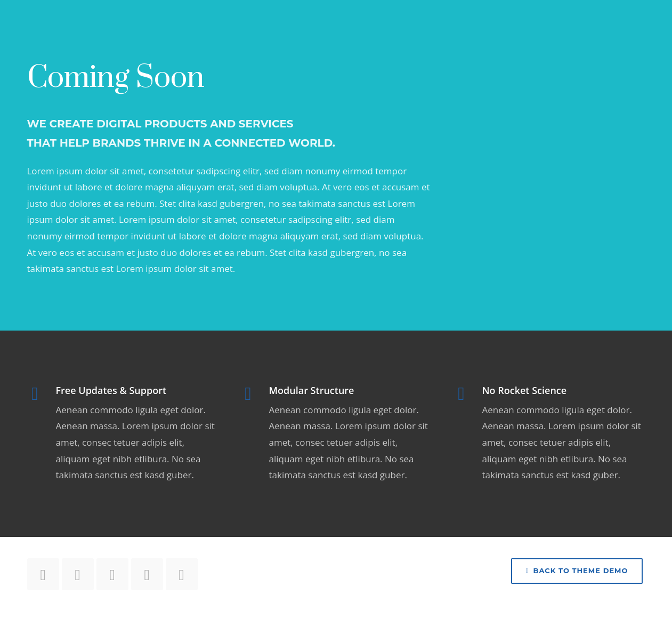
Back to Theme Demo (577, 570)
